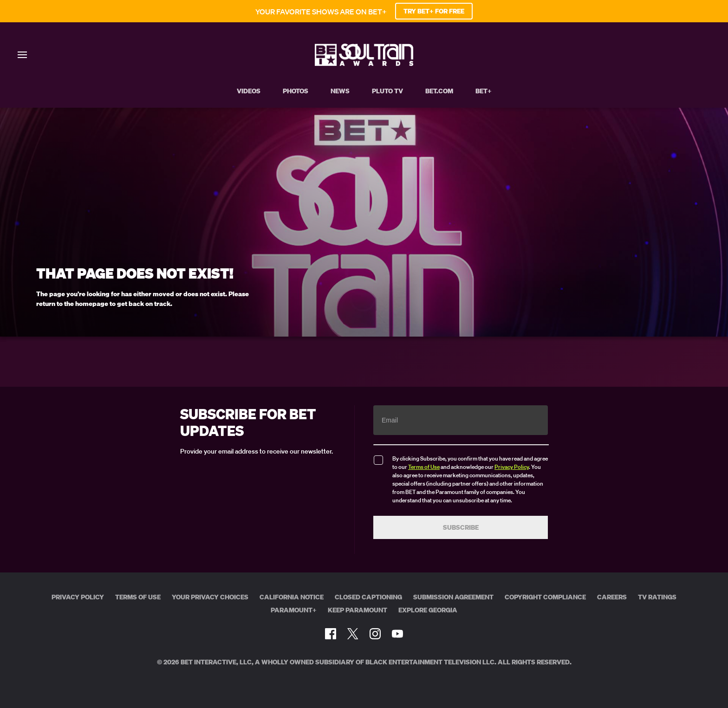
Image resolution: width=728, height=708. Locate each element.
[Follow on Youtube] (397, 634)
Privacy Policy (512, 467)
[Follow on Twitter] (353, 634)
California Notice (292, 597)
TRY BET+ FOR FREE (434, 11)
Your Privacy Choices (210, 597)
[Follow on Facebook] (331, 634)
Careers (612, 597)
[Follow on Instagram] (375, 634)
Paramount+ (294, 610)
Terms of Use (424, 467)
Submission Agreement (453, 597)
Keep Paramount (357, 610)
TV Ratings (657, 597)
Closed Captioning (368, 597)
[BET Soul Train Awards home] (364, 63)
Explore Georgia (428, 610)
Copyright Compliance (545, 597)
